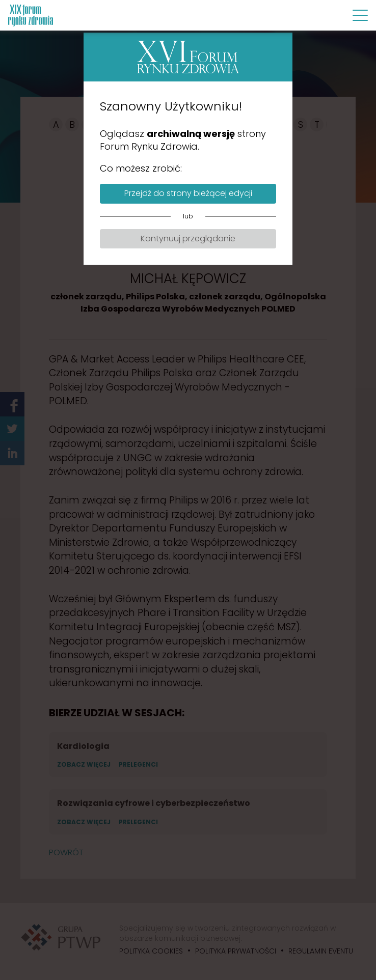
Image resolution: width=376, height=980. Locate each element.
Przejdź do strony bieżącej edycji (188, 193)
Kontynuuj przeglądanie (188, 239)
